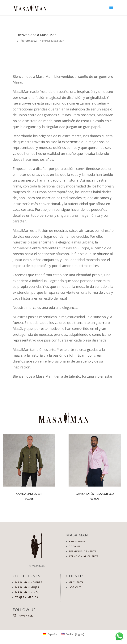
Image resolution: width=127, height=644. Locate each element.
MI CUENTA (76, 582)
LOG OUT (75, 587)
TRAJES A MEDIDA (27, 597)
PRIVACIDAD (77, 541)
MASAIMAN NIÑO (27, 592)
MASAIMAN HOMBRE (29, 582)
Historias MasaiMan (52, 41)
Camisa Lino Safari (29, 494)
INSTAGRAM (26, 616)
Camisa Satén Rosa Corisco (95, 494)
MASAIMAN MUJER (27, 587)
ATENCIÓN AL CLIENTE (84, 556)
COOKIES (75, 546)
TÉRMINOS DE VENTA (83, 551)
